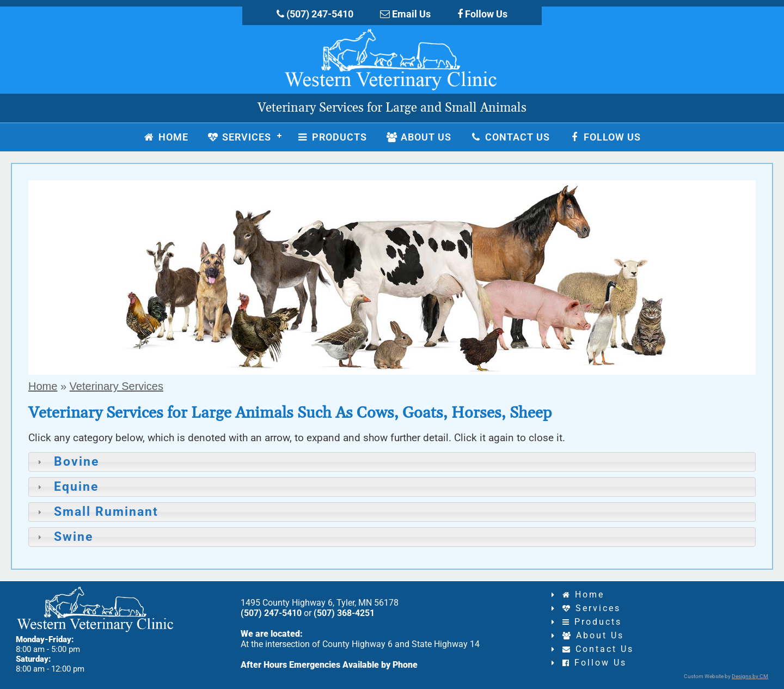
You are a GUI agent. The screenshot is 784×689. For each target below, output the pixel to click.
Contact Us (598, 649)
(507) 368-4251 (344, 613)
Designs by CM (750, 676)
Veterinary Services (117, 386)
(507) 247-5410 (315, 14)
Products (592, 622)
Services (592, 608)
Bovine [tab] (67, 462)
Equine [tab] (66, 487)
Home (43, 386)
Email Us (405, 14)
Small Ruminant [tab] (96, 512)
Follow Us (482, 14)
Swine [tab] (64, 537)
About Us (593, 635)
